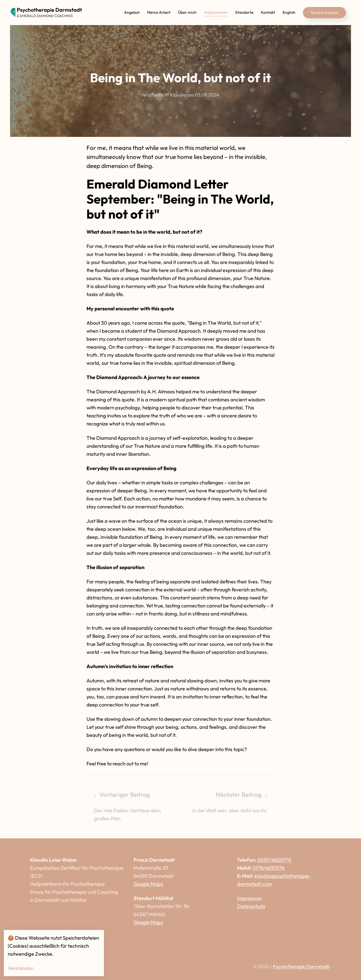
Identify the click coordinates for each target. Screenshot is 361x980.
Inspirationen (216, 12)
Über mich (187, 12)
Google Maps (148, 884)
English (289, 12)
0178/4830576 (268, 868)
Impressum (249, 898)
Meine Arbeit (159, 12)
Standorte (244, 12)
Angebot (132, 12)
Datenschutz (251, 906)
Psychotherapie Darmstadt (301, 966)
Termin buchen (325, 13)
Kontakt (268, 12)
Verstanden (21, 968)
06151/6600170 (274, 860)
